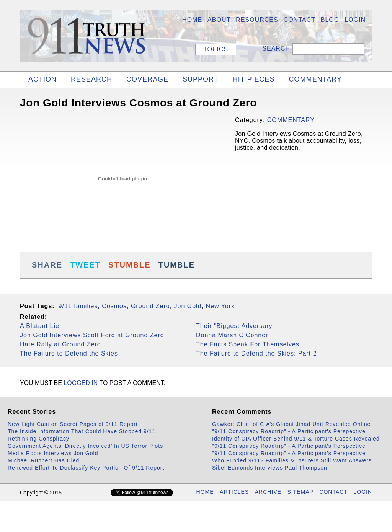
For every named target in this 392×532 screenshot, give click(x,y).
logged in (81, 383)
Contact (300, 20)
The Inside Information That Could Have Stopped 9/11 (82, 431)
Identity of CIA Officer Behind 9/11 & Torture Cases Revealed (296, 439)
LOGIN (355, 20)
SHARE (47, 265)
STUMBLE (130, 265)
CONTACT (333, 492)
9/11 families (78, 306)
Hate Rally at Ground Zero (60, 344)
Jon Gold (188, 306)
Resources (257, 20)
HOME (192, 20)
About (219, 20)
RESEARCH (91, 79)
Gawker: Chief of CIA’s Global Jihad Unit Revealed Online (291, 424)
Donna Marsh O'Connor (232, 335)
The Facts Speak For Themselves (248, 344)
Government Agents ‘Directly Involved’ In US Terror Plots (85, 446)
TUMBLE (177, 265)
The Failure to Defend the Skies (69, 353)
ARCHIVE (268, 492)
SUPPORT (201, 79)
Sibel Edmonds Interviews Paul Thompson (270, 468)
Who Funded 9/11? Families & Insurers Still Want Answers (292, 460)
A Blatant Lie (40, 326)
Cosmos (114, 306)
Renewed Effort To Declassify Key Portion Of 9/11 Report (86, 468)
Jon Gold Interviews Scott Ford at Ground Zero (92, 335)
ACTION (42, 79)
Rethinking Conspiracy (38, 439)
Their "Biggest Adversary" (235, 326)
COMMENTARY (315, 79)
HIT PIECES (254, 79)
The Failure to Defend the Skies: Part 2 (256, 353)
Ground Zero (150, 306)
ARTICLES (234, 492)
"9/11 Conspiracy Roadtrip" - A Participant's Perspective (289, 431)
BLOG (330, 20)
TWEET (85, 265)
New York (220, 306)
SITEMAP (300, 492)
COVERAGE (147, 79)
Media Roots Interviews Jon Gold (53, 453)
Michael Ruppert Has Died (43, 460)
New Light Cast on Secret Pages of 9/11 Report (73, 424)
